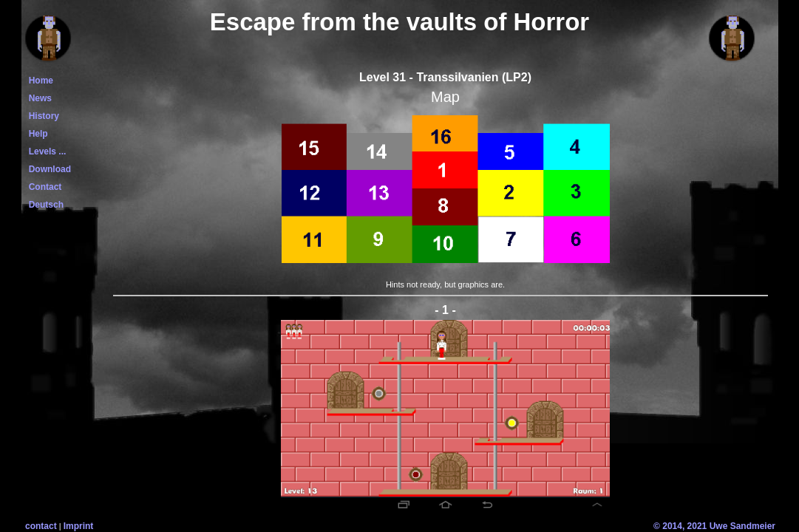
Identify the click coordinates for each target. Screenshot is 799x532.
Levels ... (45, 151)
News (38, 98)
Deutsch (44, 205)
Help (36, 134)
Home (38, 81)
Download (47, 169)
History (41, 116)
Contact (42, 187)
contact (41, 526)
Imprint (79, 526)
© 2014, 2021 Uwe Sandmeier (714, 526)
